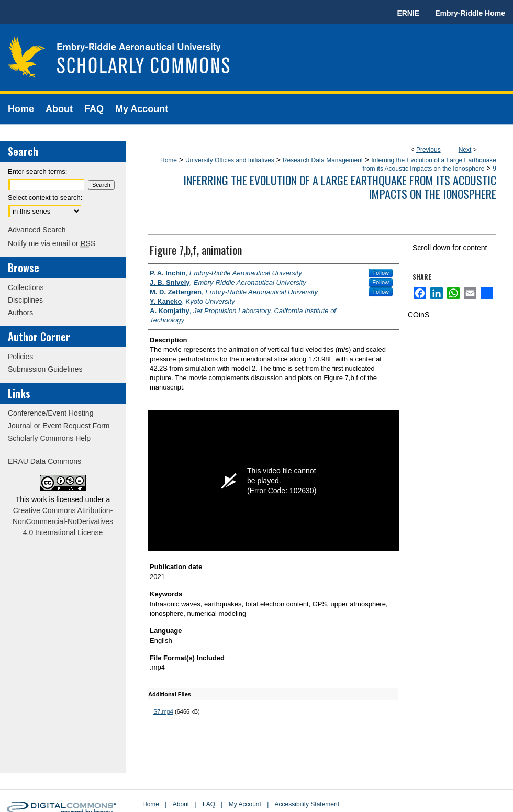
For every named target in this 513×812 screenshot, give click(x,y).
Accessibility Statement (307, 804)
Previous (428, 150)
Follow (381, 273)
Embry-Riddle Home (470, 13)
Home (169, 160)
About (181, 804)
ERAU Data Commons (44, 461)
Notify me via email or (52, 243)
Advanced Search (37, 230)
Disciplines (25, 300)
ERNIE (408, 13)
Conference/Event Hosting (51, 413)
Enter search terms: (37, 171)
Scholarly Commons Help (49, 438)
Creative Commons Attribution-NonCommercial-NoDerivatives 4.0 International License (63, 521)
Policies (20, 357)
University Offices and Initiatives (230, 160)
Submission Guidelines (45, 369)
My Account (245, 804)
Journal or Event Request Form (59, 426)
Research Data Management (323, 160)
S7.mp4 (163, 711)
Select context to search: (45, 198)
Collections (26, 287)
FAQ (209, 804)
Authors (20, 313)
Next (465, 150)
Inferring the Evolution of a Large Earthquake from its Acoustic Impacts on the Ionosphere (340, 187)
